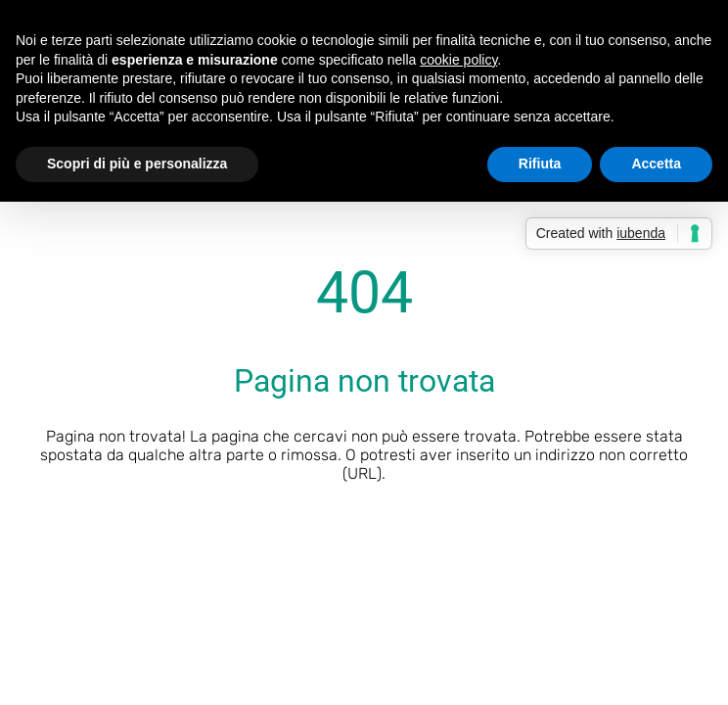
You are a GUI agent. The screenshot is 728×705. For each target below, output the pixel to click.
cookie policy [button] (458, 60)
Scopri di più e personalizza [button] (137, 164)
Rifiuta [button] (540, 164)
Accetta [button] (656, 164)
